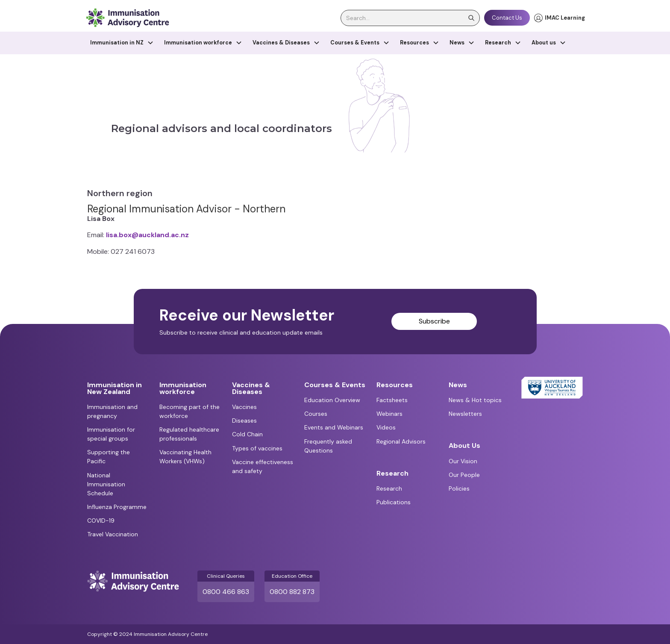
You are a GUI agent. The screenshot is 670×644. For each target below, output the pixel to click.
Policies (459, 488)
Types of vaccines (257, 448)
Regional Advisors (401, 441)
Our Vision (463, 461)
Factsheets (392, 400)
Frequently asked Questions (328, 446)
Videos (386, 427)
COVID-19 (101, 520)
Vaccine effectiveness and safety (263, 466)
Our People (464, 475)
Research (389, 488)
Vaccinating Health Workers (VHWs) (185, 457)
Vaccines (244, 407)
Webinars (389, 414)
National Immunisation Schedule (106, 484)
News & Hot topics (475, 400)
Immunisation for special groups (111, 434)
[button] (122, 43)
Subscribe (434, 321)
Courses (316, 414)
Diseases (244, 421)
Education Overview (332, 400)
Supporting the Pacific (109, 457)
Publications (394, 502)
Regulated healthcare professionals (189, 434)
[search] (410, 18)
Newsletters (465, 414)
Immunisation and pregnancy (112, 411)
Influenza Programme (117, 507)
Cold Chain (247, 434)
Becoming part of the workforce (190, 411)
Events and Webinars (334, 427)
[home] (127, 18)
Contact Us (507, 18)
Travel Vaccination (113, 534)
